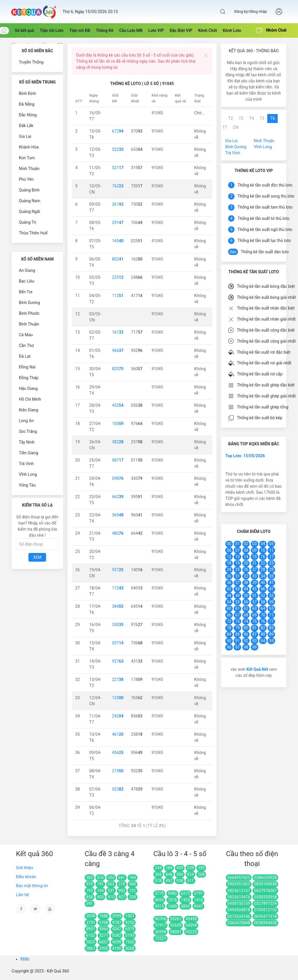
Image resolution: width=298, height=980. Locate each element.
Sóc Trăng (28, 431)
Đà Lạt (25, 356)
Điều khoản (26, 877)
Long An (26, 421)
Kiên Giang (29, 410)
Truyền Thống (31, 62)
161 (118, 332)
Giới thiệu (24, 868)
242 (118, 716)
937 (118, 570)
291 (118, 223)
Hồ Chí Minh (30, 399)
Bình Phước (29, 313)
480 (118, 533)
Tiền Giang (29, 453)
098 (118, 478)
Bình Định (27, 93)
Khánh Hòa (29, 147)
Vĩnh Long (28, 474)
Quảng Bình (29, 190)
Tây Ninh (27, 442)
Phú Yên (26, 179)
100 (118, 424)
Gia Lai (25, 136)
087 (118, 460)
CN (236, 127)
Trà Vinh (26, 464)
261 (118, 204)
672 (118, 131)
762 (118, 186)
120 (118, 698)
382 (118, 442)
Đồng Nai (27, 367)
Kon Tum (27, 158)
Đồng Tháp (29, 378)
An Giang (27, 270)
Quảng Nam (30, 201)
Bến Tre (26, 292)
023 (118, 789)
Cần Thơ (26, 346)
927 (118, 661)
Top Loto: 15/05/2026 (245, 456)
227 (118, 679)
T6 (272, 118)
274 (118, 771)
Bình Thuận (29, 324)
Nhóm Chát (271, 31)
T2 (230, 118)
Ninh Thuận (29, 169)
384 (118, 606)
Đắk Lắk (26, 126)
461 (118, 734)
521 (118, 168)
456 (118, 753)
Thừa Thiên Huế (33, 233)
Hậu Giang (28, 388)
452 (118, 405)
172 (118, 588)
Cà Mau (26, 335)
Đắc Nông (28, 115)
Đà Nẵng (27, 104)
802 (118, 259)
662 (118, 497)
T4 (252, 118)
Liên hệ (22, 895)
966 (118, 350)
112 (118, 296)
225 (118, 277)
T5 (262, 118)
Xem (37, 557)
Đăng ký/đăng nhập (251, 11)
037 (118, 643)
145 (118, 241)
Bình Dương (29, 303)
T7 (225, 127)
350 (118, 625)
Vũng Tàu (27, 485)
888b (25, 959)
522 (118, 149)
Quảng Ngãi (29, 211)
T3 (241, 118)
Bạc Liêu (27, 281)
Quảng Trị (28, 222)
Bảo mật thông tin (32, 886)
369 (118, 515)
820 (118, 369)
